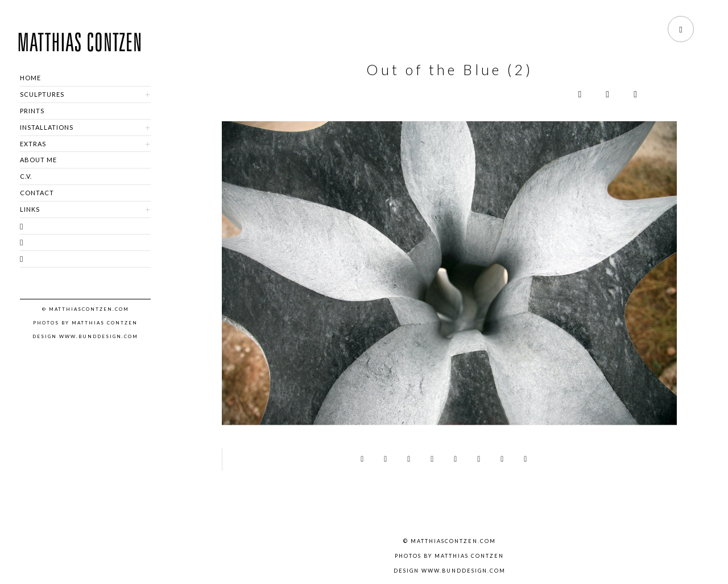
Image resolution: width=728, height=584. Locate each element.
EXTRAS (33, 144)
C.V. (26, 176)
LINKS (30, 209)
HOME (30, 78)
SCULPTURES (42, 94)
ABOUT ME (38, 160)
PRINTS (32, 111)
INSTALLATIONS (47, 127)
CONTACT (37, 193)
